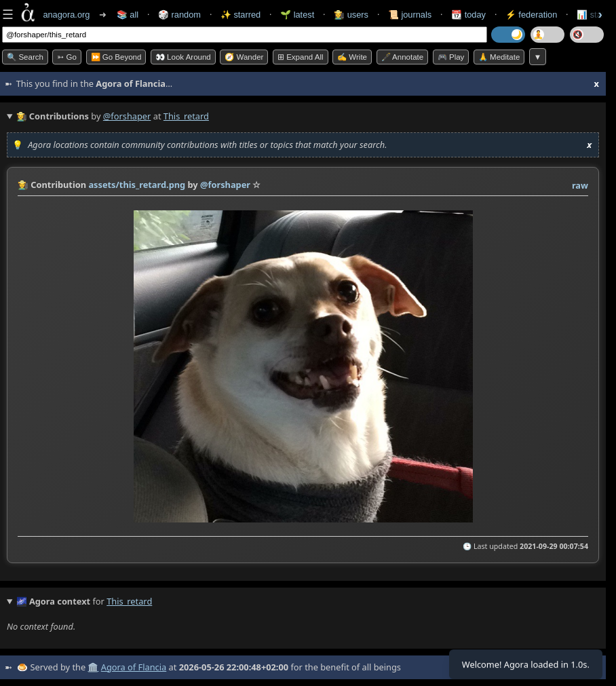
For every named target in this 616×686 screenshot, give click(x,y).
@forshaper (127, 116)
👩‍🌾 (23, 185)
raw (580, 185)
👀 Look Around (183, 57)
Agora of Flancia (134, 667)
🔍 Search (25, 57)
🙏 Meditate (499, 57)
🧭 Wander (244, 57)
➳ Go (67, 57)
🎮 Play (451, 57)
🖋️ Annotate (403, 57)
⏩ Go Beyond (116, 57)
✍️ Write (352, 57)
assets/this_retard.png (137, 185)
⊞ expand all (301, 57)
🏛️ (93, 667)
